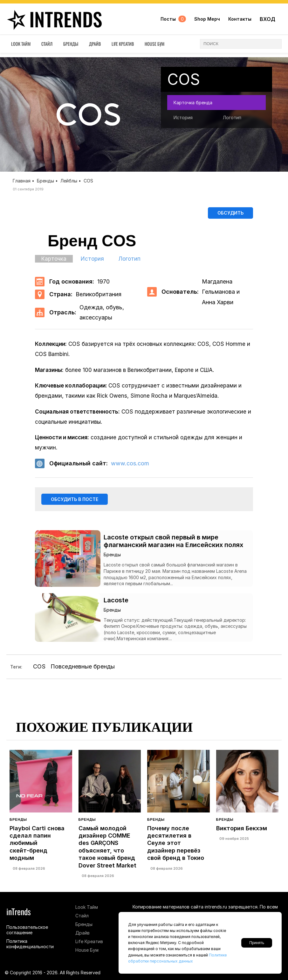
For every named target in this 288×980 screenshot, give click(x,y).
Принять (257, 943)
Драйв (95, 45)
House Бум (154, 45)
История (183, 117)
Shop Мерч (207, 20)
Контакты (240, 20)
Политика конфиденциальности (30, 944)
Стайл (47, 45)
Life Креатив (123, 45)
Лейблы (69, 181)
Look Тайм (21, 45)
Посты (173, 20)
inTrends (54, 20)
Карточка (54, 260)
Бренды (71, 45)
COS (39, 668)
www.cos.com (130, 464)
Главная (22, 181)
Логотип (232, 117)
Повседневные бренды (83, 668)
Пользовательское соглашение (27, 930)
